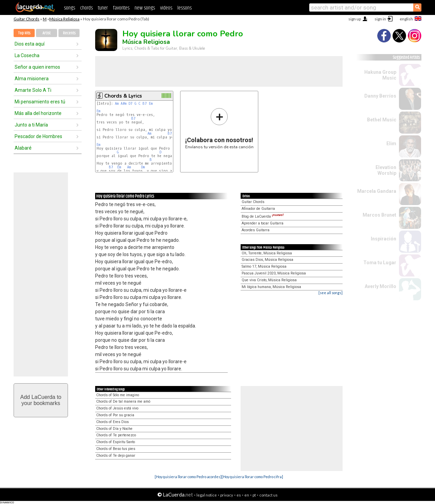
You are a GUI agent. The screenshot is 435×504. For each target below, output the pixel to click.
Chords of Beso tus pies (116, 449)
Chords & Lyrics (123, 96)
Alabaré (23, 148)
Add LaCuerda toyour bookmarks (41, 400)
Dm (143, 167)
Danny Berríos (380, 96)
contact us (268, 495)
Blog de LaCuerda (263, 216)
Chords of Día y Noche (114, 429)
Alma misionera (32, 79)
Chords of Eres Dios (112, 422)
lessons (185, 8)
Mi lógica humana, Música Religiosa (271, 287)
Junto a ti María (31, 125)
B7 (145, 104)
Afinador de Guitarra (258, 209)
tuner (103, 8)
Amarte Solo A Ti (33, 90)
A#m (124, 104)
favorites (121, 8)
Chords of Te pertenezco (116, 435)
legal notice (207, 495)
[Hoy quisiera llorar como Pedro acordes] (188, 477)
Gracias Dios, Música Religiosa (267, 260)
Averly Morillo (380, 286)
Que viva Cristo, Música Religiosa (269, 280)
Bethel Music (382, 120)
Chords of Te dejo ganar (116, 456)
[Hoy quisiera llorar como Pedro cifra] (252, 477)
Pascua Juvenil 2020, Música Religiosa (274, 273)
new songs (145, 8)
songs (69, 8)
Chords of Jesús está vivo (117, 408)
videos (166, 8)
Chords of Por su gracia (115, 415)
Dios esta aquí (30, 44)
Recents (69, 33)
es (239, 495)
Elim (391, 144)
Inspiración (384, 239)
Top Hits (24, 33)
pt (254, 495)
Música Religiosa (64, 19)
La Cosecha (27, 55)
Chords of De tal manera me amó (123, 401)
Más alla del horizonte (38, 113)
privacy (227, 495)
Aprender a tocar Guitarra (263, 223)
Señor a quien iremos (37, 67)
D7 (130, 104)
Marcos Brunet (379, 215)
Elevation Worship (386, 170)
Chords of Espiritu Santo (116, 442)
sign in (380, 19)
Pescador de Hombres (38, 136)
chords (86, 8)
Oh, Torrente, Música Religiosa (267, 253)
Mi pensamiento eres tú (40, 102)
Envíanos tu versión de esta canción (219, 128)
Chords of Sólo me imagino (118, 395)
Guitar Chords (27, 19)
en (247, 495)
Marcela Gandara (377, 191)
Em (151, 104)
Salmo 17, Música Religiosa (264, 266)
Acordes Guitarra (256, 230)
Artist (47, 33)
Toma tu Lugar (380, 263)
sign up (355, 19)
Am (117, 104)
